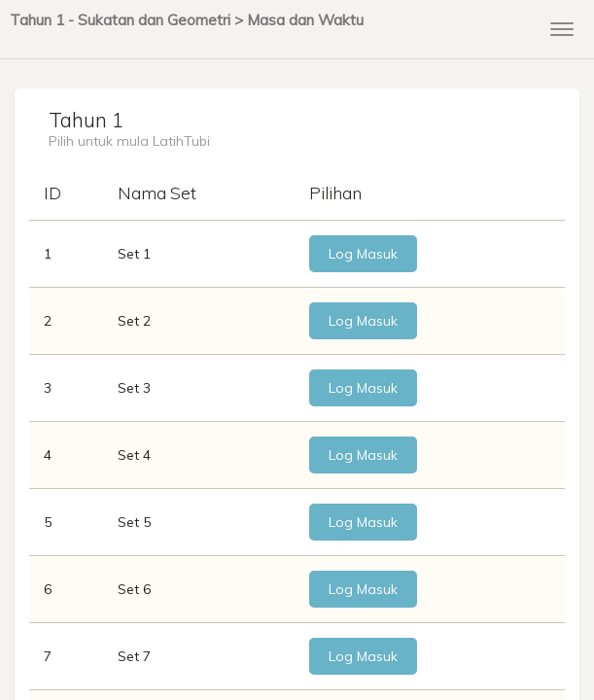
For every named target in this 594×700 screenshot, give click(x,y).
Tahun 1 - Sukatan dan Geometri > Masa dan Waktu (187, 19)
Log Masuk (363, 254)
